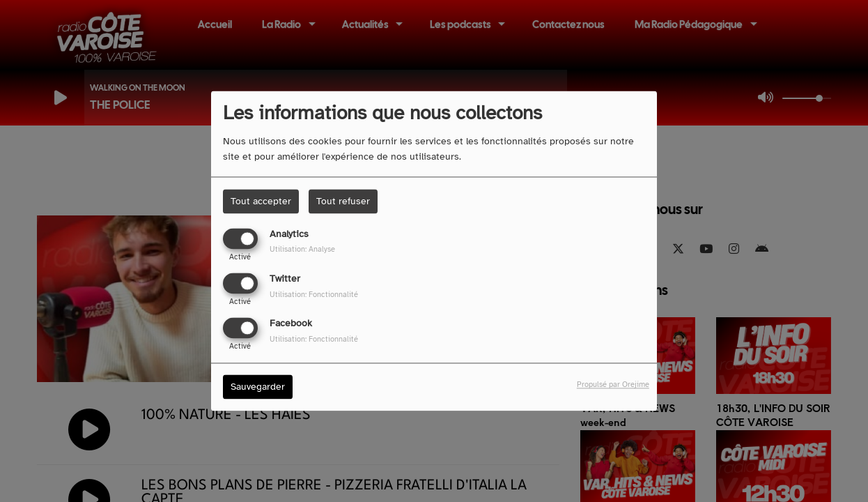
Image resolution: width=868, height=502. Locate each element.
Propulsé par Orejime (613, 385)
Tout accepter (261, 201)
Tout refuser (343, 201)
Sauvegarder (258, 387)
